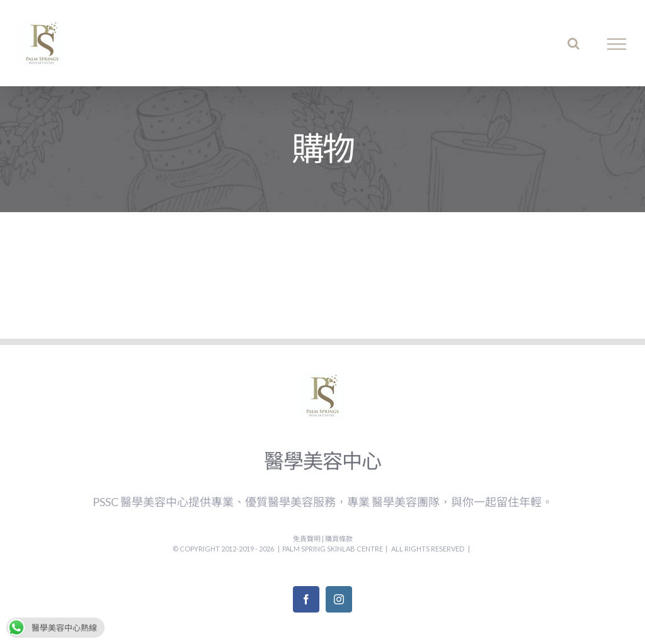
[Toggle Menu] (617, 44)
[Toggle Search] (574, 43)
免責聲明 (307, 539)
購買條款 (339, 539)
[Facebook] (306, 599)
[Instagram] (339, 599)
